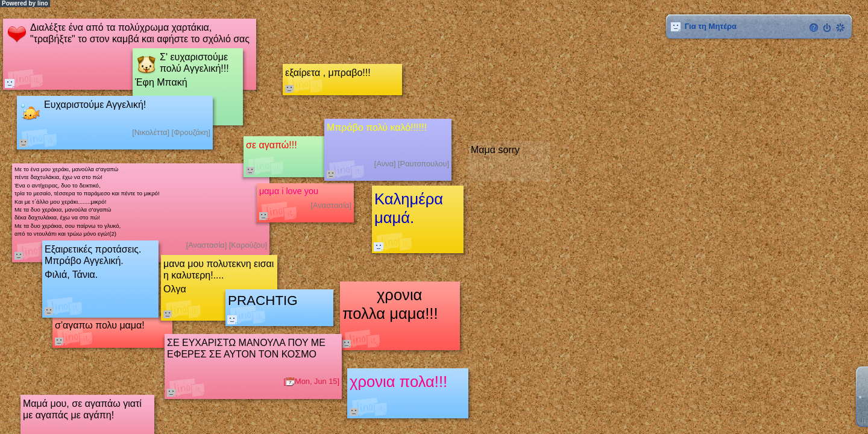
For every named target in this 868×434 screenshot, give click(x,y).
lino (43, 3)
